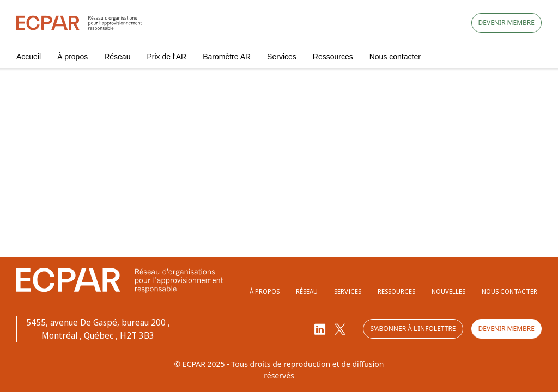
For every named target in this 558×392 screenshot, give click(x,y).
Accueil (29, 57)
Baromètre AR (227, 57)
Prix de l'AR (166, 57)
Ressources (333, 57)
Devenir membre (507, 23)
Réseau (117, 57)
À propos (72, 57)
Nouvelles (448, 292)
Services (282, 57)
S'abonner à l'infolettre (413, 329)
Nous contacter (395, 57)
